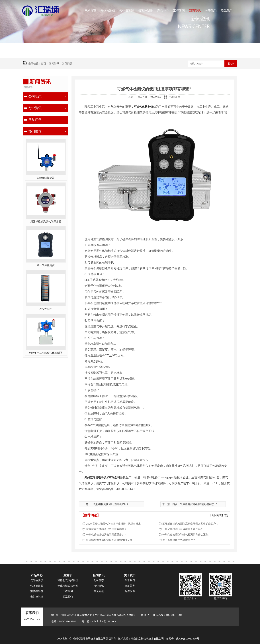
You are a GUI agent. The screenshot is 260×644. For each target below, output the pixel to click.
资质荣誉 (130, 586)
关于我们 (211, 11)
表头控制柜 (46, 309)
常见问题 (67, 64)
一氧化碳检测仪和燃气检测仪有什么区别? (186, 535)
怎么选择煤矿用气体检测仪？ (179, 540)
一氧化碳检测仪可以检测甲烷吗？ (110, 504)
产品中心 (163, 11)
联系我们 (227, 11)
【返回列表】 (217, 515)
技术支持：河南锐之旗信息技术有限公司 (141, 639)
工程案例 (179, 11)
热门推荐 (35, 131)
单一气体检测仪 (46, 265)
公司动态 (35, 96)
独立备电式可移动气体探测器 (46, 353)
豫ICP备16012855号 (188, 639)
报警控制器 (146, 11)
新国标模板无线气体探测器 (46, 222)
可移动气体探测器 (68, 580)
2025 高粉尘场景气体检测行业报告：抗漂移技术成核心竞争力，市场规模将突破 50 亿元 (115, 524)
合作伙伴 (130, 591)
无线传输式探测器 (68, 586)
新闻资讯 (195, 11)
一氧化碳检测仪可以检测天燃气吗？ (183, 529)
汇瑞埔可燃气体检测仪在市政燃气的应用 (109, 540)
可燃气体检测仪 (143, 107)
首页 (44, 64)
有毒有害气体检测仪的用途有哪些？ (107, 529)
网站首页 (90, 11)
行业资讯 (35, 108)
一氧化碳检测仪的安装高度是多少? (106, 535)
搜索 (231, 64)
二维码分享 (175, 97)
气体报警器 (127, 11)
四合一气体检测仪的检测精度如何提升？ (195, 504)
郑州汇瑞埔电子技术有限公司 (102, 477)
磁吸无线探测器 (46, 178)
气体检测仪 (108, 11)
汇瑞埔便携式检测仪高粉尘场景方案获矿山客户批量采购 (191, 524)
